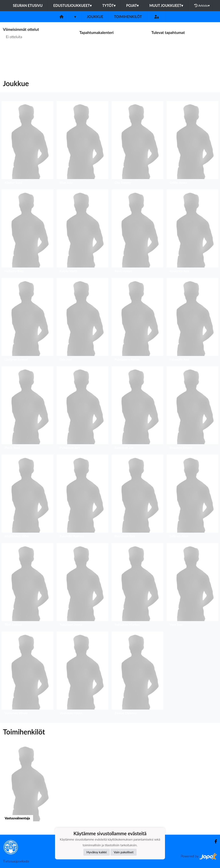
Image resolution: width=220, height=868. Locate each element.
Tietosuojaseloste (16, 861)
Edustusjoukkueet (72, 5)
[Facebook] (214, 841)
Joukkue (95, 17)
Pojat (133, 5)
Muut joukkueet (166, 5)
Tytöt (109, 5)
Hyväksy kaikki (97, 852)
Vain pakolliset (124, 852)
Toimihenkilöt (128, 17)
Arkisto (202, 5)
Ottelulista (13, 52)
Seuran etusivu (28, 5)
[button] (27, 144)
